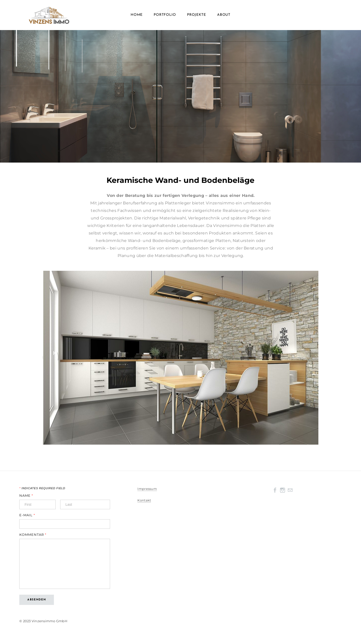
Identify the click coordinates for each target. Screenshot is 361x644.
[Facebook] (275, 490)
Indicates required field (42, 488)
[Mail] (290, 490)
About (224, 15)
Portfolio (165, 15)
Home (137, 15)
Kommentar (33, 535)
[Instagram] (283, 490)
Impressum (147, 489)
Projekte (197, 15)
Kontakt (144, 500)
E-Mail (27, 515)
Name (26, 496)
